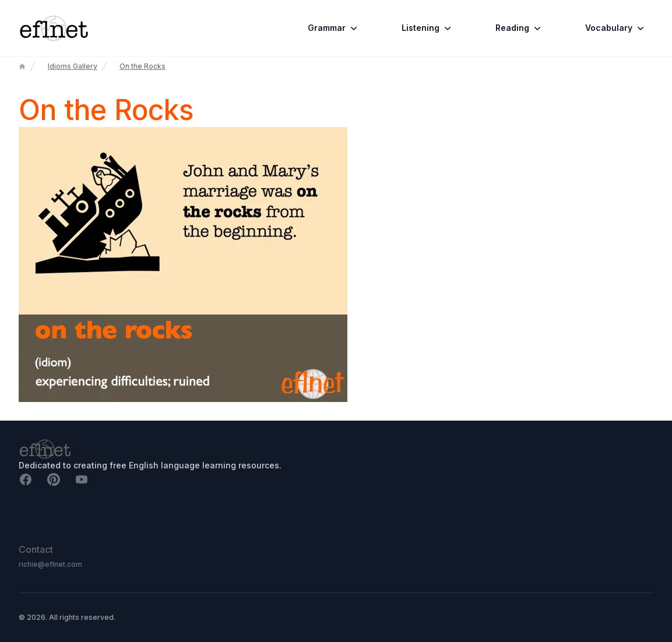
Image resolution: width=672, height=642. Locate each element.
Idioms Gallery (73, 66)
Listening (428, 28)
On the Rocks (143, 66)
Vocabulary (616, 28)
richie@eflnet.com (50, 564)
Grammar (334, 28)
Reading (519, 28)
